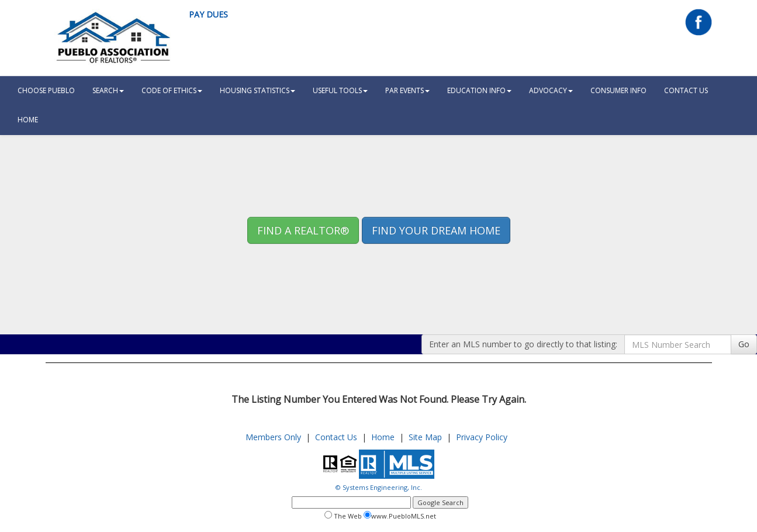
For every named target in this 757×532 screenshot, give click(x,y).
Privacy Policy (482, 437)
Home (383, 437)
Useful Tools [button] (340, 90)
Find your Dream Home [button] (436, 230)
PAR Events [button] (407, 90)
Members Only (273, 437)
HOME (28, 120)
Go (744, 344)
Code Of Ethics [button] (172, 90)
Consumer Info (618, 90)
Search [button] (108, 90)
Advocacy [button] (551, 90)
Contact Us (686, 90)
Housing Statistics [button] (257, 90)
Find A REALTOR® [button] (303, 230)
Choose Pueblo (46, 90)
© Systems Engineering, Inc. (379, 487)
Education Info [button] (479, 90)
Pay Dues (208, 14)
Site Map (425, 437)
